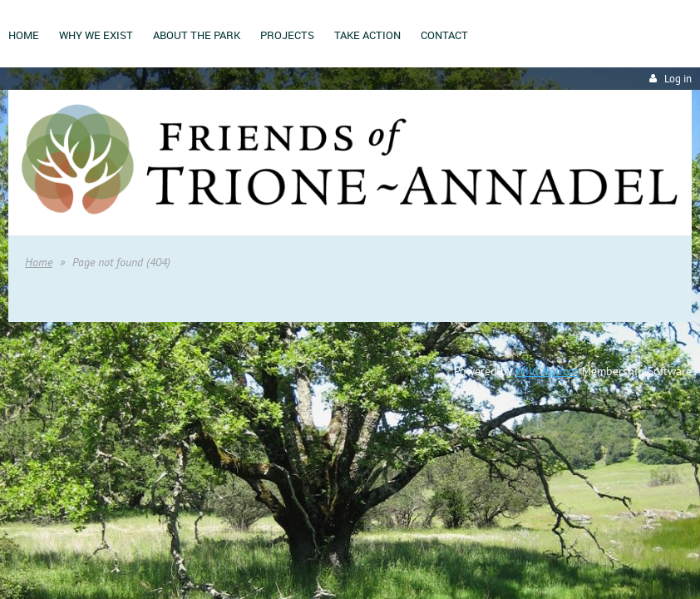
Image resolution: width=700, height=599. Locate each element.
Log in (678, 79)
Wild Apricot (547, 371)
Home (39, 262)
